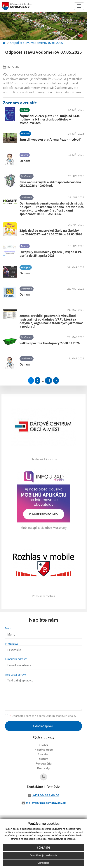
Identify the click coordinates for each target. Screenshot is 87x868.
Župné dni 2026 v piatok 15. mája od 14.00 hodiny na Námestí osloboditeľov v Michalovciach (50, 119)
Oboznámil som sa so (43, 716)
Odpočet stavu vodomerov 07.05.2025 (37, 43)
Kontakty (43, 768)
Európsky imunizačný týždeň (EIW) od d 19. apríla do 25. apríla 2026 (51, 254)
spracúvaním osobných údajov (58, 716)
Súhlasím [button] (43, 848)
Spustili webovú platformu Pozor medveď (50, 140)
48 (48, 380)
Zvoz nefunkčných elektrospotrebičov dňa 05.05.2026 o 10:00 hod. (50, 184)
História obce (44, 750)
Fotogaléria (44, 764)
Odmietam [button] (43, 863)
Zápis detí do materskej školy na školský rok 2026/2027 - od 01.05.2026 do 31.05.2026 (51, 232)
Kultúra (43, 759)
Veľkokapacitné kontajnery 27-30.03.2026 (50, 343)
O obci (44, 745)
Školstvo (44, 754)
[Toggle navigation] (79, 6)
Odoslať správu (44, 726)
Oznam (25, 161)
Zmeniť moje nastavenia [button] (43, 855)
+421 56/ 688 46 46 (46, 795)
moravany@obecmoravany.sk (46, 803)
